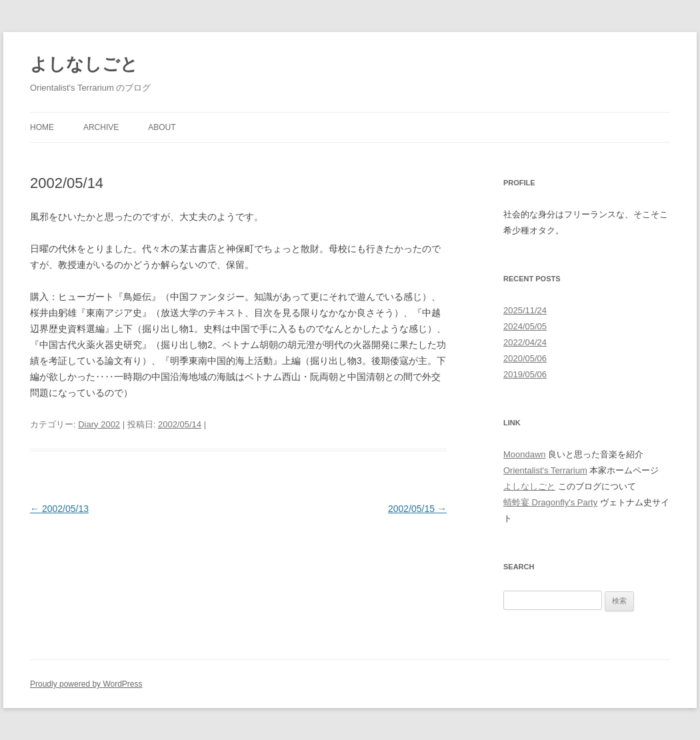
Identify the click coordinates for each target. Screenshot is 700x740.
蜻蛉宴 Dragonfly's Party (550, 502)
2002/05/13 (59, 509)
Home (42, 127)
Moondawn (525, 454)
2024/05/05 (525, 326)
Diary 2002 (99, 424)
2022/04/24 (525, 342)
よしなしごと (84, 64)
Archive (101, 127)
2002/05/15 (417, 509)
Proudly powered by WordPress (86, 684)
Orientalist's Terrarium (545, 470)
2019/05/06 (525, 374)
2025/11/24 (525, 310)
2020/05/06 (525, 358)
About (162, 127)
